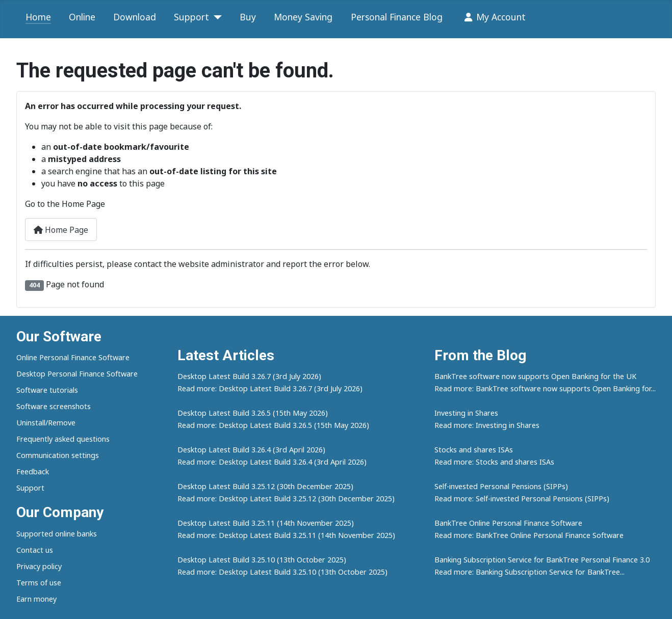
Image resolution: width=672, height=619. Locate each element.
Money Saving (303, 17)
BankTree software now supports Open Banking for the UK (535, 376)
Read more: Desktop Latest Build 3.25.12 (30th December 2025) (286, 499)
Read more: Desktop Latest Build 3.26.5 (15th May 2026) (273, 425)
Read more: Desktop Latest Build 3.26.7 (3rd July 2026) (270, 388)
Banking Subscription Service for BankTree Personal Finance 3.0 (542, 560)
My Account (493, 17)
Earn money (36, 599)
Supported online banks (57, 534)
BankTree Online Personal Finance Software (508, 523)
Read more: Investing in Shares (487, 425)
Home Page (61, 230)
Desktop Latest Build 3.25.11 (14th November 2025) (266, 523)
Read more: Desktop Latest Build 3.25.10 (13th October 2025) (282, 572)
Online (82, 17)
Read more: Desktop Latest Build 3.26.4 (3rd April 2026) (272, 462)
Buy (248, 17)
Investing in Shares (466, 413)
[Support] (215, 17)
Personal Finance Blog (397, 17)
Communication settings (58, 455)
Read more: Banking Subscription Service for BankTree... (529, 572)
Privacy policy (39, 566)
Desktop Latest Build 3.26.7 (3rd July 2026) (249, 376)
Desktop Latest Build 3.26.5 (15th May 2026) (253, 413)
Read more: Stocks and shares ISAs (494, 462)
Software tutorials (47, 390)
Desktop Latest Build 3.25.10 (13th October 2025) (262, 560)
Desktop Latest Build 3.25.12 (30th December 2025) (265, 486)
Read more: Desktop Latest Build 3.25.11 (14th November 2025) (286, 535)
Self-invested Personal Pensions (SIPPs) (501, 486)
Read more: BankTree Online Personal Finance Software (529, 535)
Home (38, 17)
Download (135, 17)
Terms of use (39, 583)
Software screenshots (54, 406)
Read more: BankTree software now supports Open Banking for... (545, 388)
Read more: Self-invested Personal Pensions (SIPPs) (522, 499)
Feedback (33, 472)
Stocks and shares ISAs (474, 450)
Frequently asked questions (63, 439)
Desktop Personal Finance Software (77, 374)
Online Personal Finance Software (73, 357)
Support (191, 17)
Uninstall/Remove (46, 423)
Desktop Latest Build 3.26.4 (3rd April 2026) (251, 450)
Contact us (35, 550)
